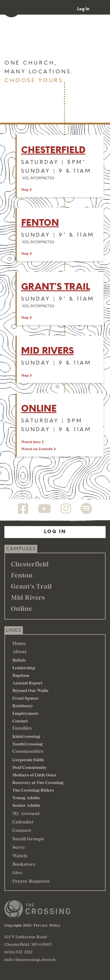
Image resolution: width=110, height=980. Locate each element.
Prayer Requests (31, 881)
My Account (26, 813)
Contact (20, 721)
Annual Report (27, 683)
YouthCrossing (28, 744)
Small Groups (28, 838)
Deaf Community (29, 767)
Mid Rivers (48, 351)
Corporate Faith (28, 760)
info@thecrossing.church (30, 959)
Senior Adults (26, 805)
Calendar (23, 822)
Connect (22, 830)
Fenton (40, 223)
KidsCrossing (26, 736)
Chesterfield (53, 150)
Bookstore (24, 864)
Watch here (33, 442)
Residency (23, 706)
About (19, 651)
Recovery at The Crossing (38, 782)
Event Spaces (25, 698)
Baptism (21, 675)
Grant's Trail (31, 586)
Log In (83, 9)
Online (39, 409)
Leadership (24, 668)
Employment (25, 713)
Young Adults (26, 798)
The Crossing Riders (33, 790)
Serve (19, 847)
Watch (20, 855)
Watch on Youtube (39, 449)
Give (17, 872)
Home (19, 643)
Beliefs (19, 660)
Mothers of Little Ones (34, 775)
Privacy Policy (47, 925)
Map (27, 189)
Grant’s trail (56, 287)
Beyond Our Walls (30, 690)
